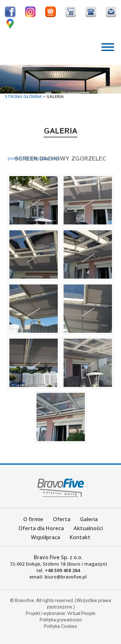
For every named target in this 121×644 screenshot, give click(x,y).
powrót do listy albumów (34, 158)
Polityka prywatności (61, 620)
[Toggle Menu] (108, 47)
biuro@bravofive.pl (66, 577)
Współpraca (45, 537)
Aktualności (88, 528)
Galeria (89, 519)
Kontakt (80, 537)
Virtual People (81, 613)
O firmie (33, 519)
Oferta (62, 519)
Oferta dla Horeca (41, 528)
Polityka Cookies (60, 626)
